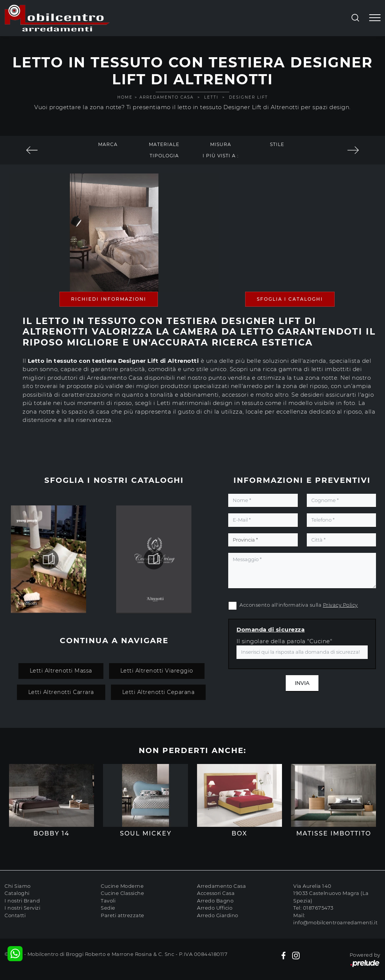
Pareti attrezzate (123, 915)
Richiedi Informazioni (109, 299)
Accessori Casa (216, 893)
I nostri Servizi (22, 908)
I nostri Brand (22, 901)
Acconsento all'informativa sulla (299, 605)
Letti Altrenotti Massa (61, 671)
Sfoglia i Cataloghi (290, 299)
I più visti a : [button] (221, 156)
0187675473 (318, 908)
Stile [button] (277, 144)
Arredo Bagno (215, 901)
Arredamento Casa (167, 97)
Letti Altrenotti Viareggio (157, 671)
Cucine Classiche (122, 893)
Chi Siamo (18, 886)
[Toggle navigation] (375, 18)
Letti (211, 97)
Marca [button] (108, 144)
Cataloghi (17, 893)
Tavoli (108, 901)
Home (125, 97)
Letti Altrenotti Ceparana (158, 692)
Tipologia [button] (164, 156)
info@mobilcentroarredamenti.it (335, 922)
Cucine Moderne (122, 886)
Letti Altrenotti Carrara (61, 692)
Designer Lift (249, 97)
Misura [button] (221, 144)
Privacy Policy (340, 605)
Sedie (108, 908)
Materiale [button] (164, 144)
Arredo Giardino (218, 915)
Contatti (15, 915)
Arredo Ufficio (215, 908)
